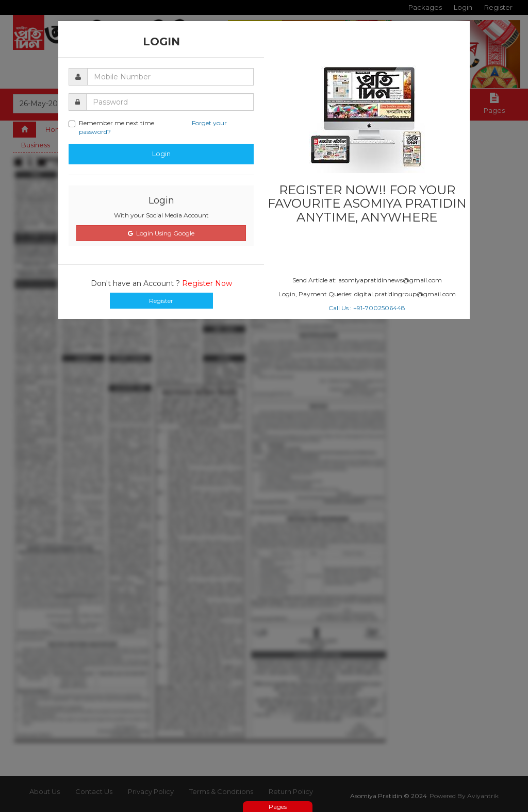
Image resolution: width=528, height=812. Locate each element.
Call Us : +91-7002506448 (367, 308)
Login (161, 154)
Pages (278, 807)
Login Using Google (161, 233)
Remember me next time (148, 127)
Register (161, 301)
